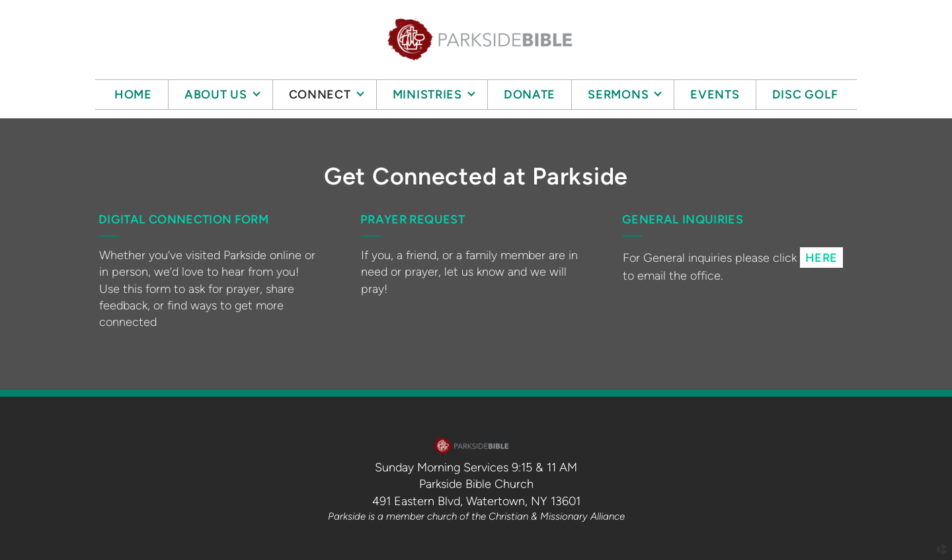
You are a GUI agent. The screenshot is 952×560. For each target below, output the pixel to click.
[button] (821, 258)
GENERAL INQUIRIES (683, 220)
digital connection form (183, 220)
